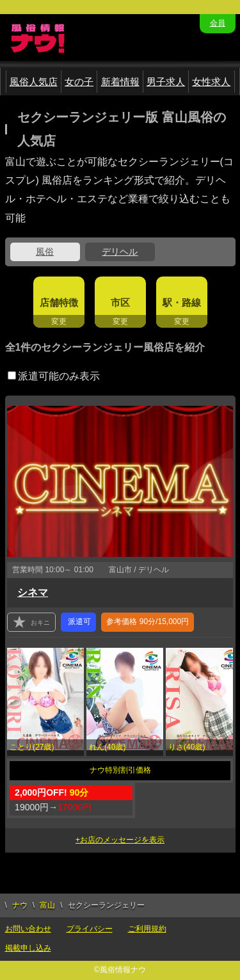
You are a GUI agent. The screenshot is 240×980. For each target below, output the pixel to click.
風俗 (45, 252)
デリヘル (120, 252)
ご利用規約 (147, 929)
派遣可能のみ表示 (54, 376)
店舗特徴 (59, 302)
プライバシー (90, 929)
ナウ (20, 905)
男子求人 (166, 82)
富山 (47, 905)
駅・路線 (182, 302)
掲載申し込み (28, 948)
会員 (218, 23)
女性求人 (211, 82)
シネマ (33, 592)
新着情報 (120, 82)
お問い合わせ (28, 929)
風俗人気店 (34, 82)
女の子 (79, 82)
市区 (120, 302)
